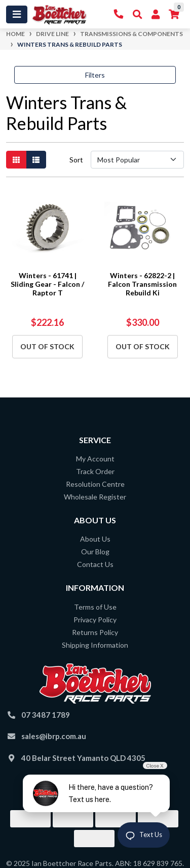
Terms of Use (95, 607)
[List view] (36, 160)
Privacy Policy (95, 620)
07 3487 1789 (46, 715)
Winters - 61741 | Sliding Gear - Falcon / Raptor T (47, 284)
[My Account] (156, 14)
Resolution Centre (95, 484)
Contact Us (95, 564)
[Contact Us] (119, 14)
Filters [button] (95, 75)
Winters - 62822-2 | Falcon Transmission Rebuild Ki (142, 284)
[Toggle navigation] (17, 14)
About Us (95, 539)
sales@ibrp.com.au (54, 736)
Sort (76, 160)
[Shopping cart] (174, 14)
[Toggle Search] (138, 14)
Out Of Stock (47, 346)
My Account (95, 459)
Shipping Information (95, 645)
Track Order (95, 471)
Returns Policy (95, 632)
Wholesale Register (95, 497)
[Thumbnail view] (16, 160)
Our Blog (95, 552)
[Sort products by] (137, 160)
